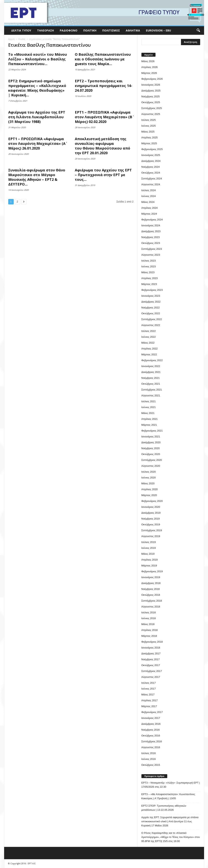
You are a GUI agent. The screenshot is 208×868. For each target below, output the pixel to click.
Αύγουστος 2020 (151, 466)
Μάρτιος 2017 (149, 706)
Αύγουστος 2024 (151, 184)
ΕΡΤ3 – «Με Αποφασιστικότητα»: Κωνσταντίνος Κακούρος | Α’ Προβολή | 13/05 (168, 796)
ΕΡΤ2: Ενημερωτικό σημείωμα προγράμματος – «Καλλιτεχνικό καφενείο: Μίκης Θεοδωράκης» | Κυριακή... (37, 88)
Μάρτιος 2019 (149, 566)
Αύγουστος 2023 (151, 255)
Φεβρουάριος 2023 (152, 290)
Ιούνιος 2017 (149, 689)
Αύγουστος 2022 (151, 325)
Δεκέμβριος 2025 (151, 91)
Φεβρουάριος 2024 (152, 220)
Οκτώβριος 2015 (151, 765)
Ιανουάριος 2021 (151, 437)
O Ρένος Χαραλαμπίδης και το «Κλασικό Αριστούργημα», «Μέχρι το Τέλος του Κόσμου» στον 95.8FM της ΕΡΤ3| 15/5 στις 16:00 (171, 837)
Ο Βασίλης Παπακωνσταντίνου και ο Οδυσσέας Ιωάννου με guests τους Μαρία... (103, 59)
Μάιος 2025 (148, 132)
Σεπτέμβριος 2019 (152, 530)
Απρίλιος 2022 (150, 349)
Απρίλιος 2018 (150, 630)
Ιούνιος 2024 (149, 196)
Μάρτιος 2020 (149, 495)
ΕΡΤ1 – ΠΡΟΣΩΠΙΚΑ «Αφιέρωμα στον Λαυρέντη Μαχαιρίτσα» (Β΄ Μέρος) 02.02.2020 (104, 117)
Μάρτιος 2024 (149, 214)
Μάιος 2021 (148, 413)
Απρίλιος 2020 (150, 489)
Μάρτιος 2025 (149, 143)
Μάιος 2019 (148, 554)
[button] (198, 30)
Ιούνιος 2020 (149, 478)
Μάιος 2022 (148, 343)
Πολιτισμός (111, 30)
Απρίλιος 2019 (150, 560)
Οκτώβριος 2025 (151, 102)
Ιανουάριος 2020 (151, 507)
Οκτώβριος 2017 (151, 665)
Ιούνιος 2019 (149, 548)
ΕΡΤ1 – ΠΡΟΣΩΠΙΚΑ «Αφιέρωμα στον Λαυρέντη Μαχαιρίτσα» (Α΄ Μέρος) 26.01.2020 (37, 143)
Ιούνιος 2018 (149, 618)
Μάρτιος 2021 (149, 425)
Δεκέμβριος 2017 (151, 653)
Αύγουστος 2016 (151, 747)
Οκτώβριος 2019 (151, 524)
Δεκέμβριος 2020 (151, 442)
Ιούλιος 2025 (149, 120)
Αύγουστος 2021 (151, 395)
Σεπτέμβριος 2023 (152, 249)
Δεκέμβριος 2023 (151, 231)
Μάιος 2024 (148, 202)
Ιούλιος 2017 (149, 683)
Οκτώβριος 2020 (151, 454)
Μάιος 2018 (148, 624)
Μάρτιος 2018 (149, 636)
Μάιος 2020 (148, 483)
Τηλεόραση (45, 30)
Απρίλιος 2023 (150, 278)
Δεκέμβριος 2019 (151, 513)
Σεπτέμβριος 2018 (152, 601)
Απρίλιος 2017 (150, 700)
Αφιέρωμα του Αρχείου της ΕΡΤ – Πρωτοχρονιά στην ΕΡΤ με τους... (103, 175)
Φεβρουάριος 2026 (152, 79)
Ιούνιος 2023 (149, 266)
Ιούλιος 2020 (149, 472)
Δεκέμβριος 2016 (151, 724)
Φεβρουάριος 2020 (152, 501)
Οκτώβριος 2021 (151, 384)
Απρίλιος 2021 (150, 419)
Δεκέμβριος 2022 (151, 302)
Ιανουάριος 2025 (151, 155)
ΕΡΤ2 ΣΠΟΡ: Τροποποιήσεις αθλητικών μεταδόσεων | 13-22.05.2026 (164, 808)
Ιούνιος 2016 (149, 759)
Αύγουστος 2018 (151, 607)
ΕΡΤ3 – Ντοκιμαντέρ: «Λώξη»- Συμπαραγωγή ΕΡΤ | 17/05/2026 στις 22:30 (171, 785)
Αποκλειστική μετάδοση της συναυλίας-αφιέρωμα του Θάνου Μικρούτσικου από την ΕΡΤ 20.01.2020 (103, 146)
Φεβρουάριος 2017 (152, 712)
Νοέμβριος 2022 (151, 308)
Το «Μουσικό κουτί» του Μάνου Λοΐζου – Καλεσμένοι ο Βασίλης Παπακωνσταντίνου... (38, 59)
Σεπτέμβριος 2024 (152, 179)
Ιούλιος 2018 (149, 612)
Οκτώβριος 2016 (151, 736)
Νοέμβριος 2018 (151, 589)
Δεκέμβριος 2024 (151, 161)
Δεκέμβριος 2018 (151, 583)
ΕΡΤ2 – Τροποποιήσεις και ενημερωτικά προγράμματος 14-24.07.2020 (104, 86)
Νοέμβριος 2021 (151, 378)
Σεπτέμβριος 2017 (152, 671)
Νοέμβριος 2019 (151, 519)
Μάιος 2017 (148, 695)
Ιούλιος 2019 (149, 542)
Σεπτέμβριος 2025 (152, 108)
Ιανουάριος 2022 (151, 366)
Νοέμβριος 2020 (151, 448)
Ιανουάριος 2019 (151, 577)
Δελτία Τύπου (21, 30)
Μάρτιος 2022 (149, 354)
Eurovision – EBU (158, 30)
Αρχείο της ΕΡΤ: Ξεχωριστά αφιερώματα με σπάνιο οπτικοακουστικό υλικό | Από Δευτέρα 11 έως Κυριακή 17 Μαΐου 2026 (170, 821)
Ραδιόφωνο (69, 30)
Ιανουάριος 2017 (151, 718)
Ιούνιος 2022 (149, 337)
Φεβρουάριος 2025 (152, 149)
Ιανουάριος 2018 (151, 648)
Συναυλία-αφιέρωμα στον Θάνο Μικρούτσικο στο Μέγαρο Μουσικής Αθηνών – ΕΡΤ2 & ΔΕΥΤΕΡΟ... (37, 177)
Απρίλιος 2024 (150, 208)
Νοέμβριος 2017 (151, 659)
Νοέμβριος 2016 (151, 730)
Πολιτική (90, 30)
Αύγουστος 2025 (151, 114)
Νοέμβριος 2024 (151, 167)
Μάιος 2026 (148, 61)
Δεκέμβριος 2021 (151, 372)
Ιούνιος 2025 (149, 126)
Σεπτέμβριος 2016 (152, 741)
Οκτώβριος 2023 (151, 243)
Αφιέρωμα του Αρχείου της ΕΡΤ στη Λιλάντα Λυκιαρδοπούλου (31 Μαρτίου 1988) (37, 117)
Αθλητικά (133, 30)
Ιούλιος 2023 (149, 261)
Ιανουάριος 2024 (151, 225)
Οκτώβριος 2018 (151, 595)
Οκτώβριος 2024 (151, 173)
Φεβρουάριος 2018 (152, 642)
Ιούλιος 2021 (149, 401)
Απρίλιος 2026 (150, 67)
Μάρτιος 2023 (149, 284)
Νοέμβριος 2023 (151, 237)
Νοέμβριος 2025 (151, 96)
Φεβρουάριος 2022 (152, 360)
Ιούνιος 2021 (149, 407)
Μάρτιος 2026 (149, 73)
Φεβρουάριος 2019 (152, 571)
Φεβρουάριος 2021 (152, 431)
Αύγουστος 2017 (151, 677)
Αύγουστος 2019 (151, 536)
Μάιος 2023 (148, 272)
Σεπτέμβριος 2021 (152, 390)
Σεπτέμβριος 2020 (152, 460)
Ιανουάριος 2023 (151, 296)
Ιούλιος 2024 (149, 190)
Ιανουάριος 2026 (151, 85)
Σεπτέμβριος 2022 (152, 319)
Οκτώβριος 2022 (151, 313)
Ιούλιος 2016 (149, 753)
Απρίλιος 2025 (150, 138)
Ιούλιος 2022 (149, 331)
